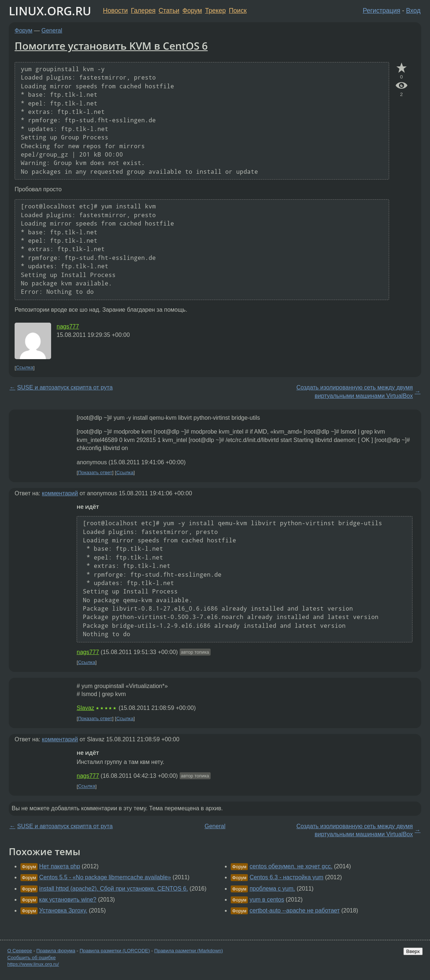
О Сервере (20, 951)
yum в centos (267, 900)
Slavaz (85, 708)
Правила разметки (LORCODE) (115, 951)
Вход (413, 11)
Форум (192, 11)
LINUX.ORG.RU (50, 11)
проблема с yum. (272, 889)
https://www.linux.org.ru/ (33, 964)
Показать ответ (95, 472)
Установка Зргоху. (63, 910)
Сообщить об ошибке (32, 958)
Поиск (238, 11)
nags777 (68, 326)
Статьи (169, 11)
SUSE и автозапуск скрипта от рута (65, 387)
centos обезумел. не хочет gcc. (291, 866)
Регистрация (382, 11)
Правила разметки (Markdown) (188, 951)
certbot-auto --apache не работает (295, 910)
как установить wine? (68, 900)
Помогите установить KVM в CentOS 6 (111, 46)
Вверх (413, 951)
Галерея (143, 11)
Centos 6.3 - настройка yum (287, 877)
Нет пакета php (59, 866)
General (52, 30)
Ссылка (25, 368)
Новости (115, 11)
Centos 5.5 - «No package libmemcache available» (105, 877)
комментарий (60, 493)
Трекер (216, 11)
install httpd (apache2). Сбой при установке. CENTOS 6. (114, 889)
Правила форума (56, 951)
